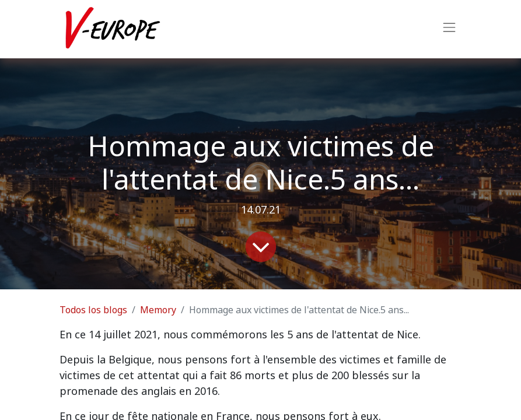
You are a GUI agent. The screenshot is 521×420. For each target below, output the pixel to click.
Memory (158, 310)
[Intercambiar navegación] (449, 29)
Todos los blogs (93, 310)
